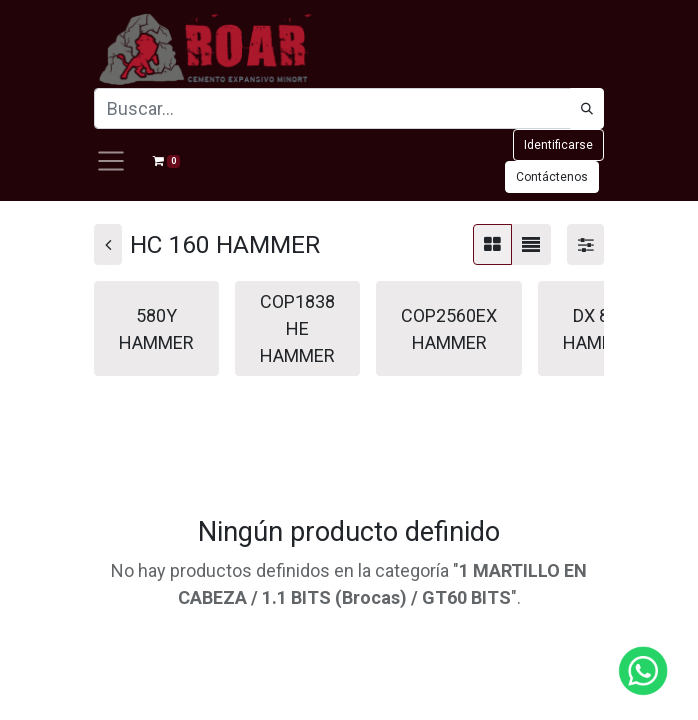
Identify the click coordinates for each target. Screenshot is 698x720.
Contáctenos (552, 177)
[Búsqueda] (587, 108)
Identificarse (558, 145)
